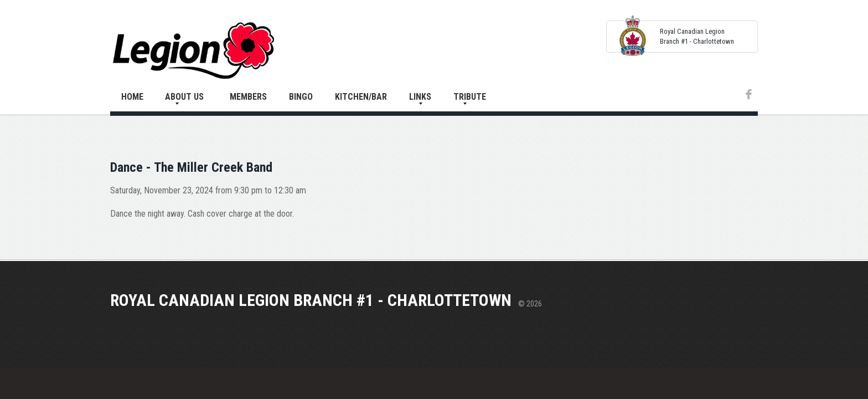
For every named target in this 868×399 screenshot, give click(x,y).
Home (132, 97)
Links (420, 97)
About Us (184, 97)
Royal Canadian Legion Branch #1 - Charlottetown (311, 300)
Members (248, 97)
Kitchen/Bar (361, 97)
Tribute (470, 97)
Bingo (301, 97)
